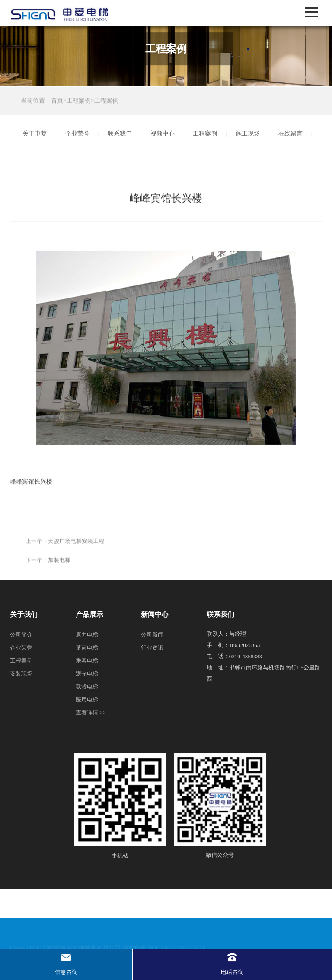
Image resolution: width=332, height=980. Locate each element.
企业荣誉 (77, 134)
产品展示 (89, 614)
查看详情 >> (91, 712)
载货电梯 (87, 687)
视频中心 (163, 134)
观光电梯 (87, 674)
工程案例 (79, 102)
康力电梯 (87, 635)
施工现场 (248, 134)
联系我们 (120, 134)
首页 (57, 102)
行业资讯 (152, 648)
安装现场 (21, 674)
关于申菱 (35, 134)
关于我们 (24, 614)
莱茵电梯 (87, 648)
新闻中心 (155, 614)
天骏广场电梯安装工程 (76, 569)
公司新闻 (152, 635)
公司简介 (21, 635)
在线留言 (290, 134)
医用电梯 (87, 699)
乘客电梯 (87, 661)
